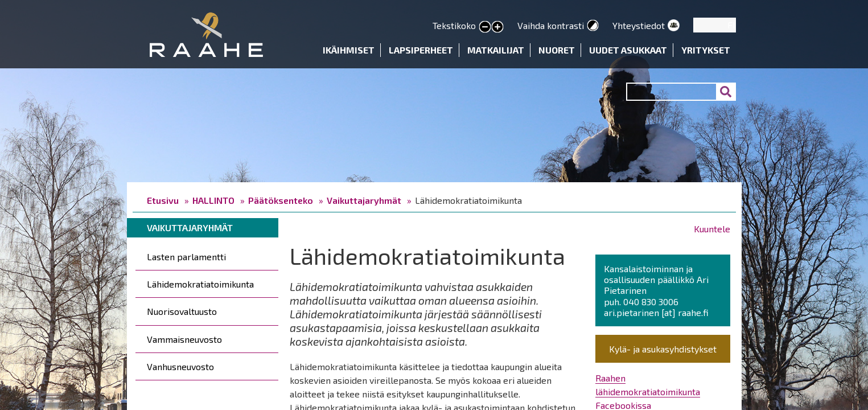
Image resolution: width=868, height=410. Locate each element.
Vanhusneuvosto (180, 366)
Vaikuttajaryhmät (364, 200)
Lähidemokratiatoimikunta (200, 284)
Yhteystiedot (639, 25)
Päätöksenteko (281, 200)
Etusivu (163, 200)
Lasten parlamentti (186, 257)
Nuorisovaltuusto (182, 311)
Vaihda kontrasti (551, 25)
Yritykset (706, 50)
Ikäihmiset (349, 50)
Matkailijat (496, 50)
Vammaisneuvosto (184, 339)
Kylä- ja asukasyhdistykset (663, 349)
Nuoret (557, 50)
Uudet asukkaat (628, 50)
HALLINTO (213, 200)
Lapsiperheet (421, 50)
